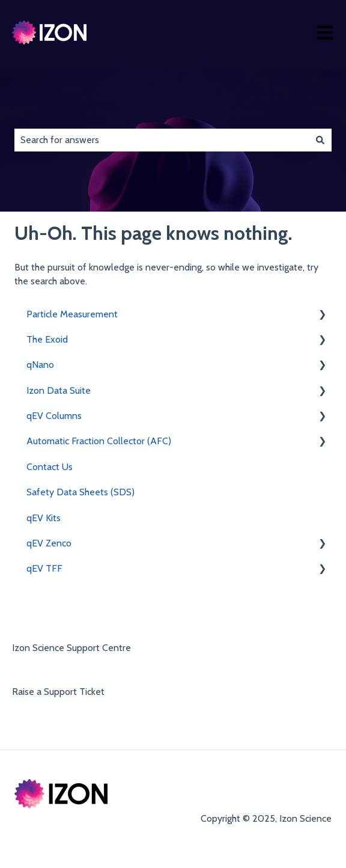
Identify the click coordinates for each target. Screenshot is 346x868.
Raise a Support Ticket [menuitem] (58, 692)
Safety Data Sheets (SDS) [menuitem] (80, 492)
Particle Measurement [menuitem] (72, 314)
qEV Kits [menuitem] (44, 518)
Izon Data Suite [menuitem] (59, 390)
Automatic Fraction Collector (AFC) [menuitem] (99, 441)
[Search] (320, 140)
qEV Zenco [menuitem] (49, 543)
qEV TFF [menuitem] (44, 568)
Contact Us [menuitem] (50, 467)
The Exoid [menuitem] (47, 339)
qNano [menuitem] (40, 365)
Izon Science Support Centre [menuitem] (71, 648)
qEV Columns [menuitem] (54, 416)
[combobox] (162, 140)
